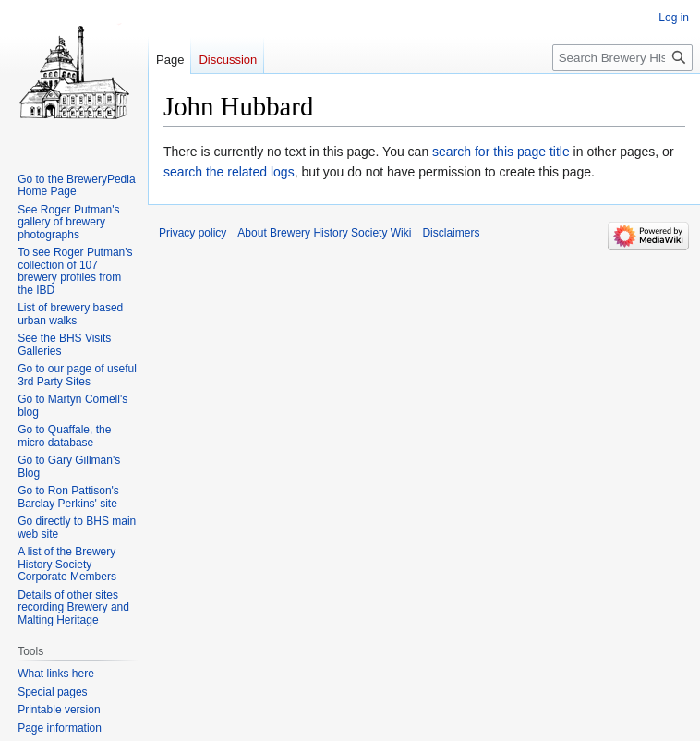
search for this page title (501, 152)
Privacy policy (193, 233)
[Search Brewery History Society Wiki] (622, 58)
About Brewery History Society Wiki (324, 233)
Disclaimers (451, 233)
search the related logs (229, 172)
